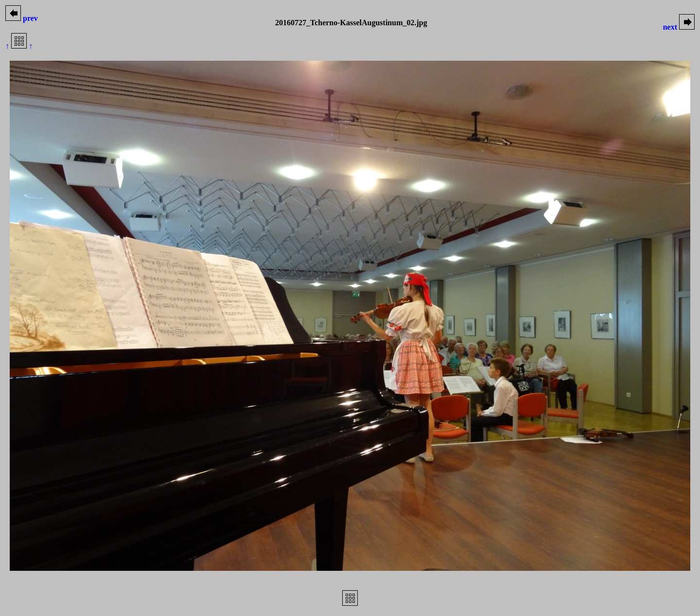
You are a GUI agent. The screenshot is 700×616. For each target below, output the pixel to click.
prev (22, 18)
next (679, 27)
